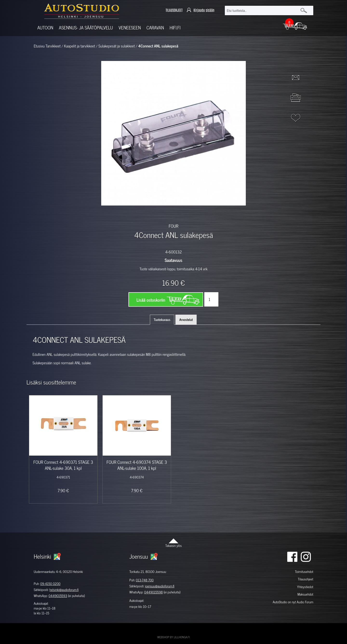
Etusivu (39, 46)
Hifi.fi (175, 28)
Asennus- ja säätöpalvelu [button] (86, 28)
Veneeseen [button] (130, 28)
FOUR (173, 226)
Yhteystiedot (305, 587)
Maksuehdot (305, 594)
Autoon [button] (45, 28)
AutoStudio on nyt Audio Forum (293, 602)
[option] (118, 214)
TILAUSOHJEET (174, 10)
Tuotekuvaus (162, 320)
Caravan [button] (155, 28)
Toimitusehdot (304, 572)
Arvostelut (186, 320)
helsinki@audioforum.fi (64, 590)
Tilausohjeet (306, 579)
